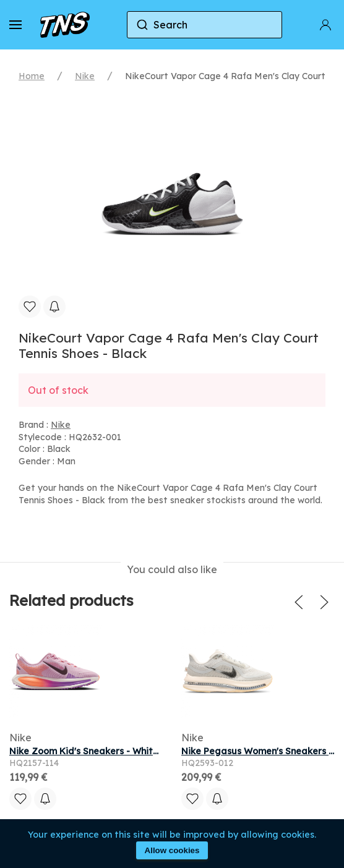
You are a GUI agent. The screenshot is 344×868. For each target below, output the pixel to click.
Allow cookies (172, 850)
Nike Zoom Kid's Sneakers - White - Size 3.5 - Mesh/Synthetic (144, 751)
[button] (15, 25)
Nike (85, 76)
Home (32, 76)
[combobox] (204, 25)
